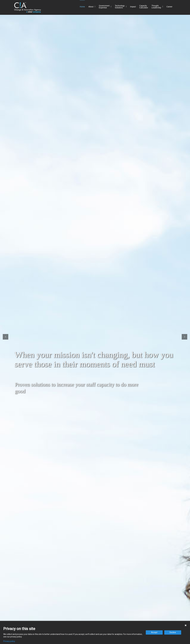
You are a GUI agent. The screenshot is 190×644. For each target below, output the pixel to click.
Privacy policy (9, 641)
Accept (154, 632)
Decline (173, 632)
